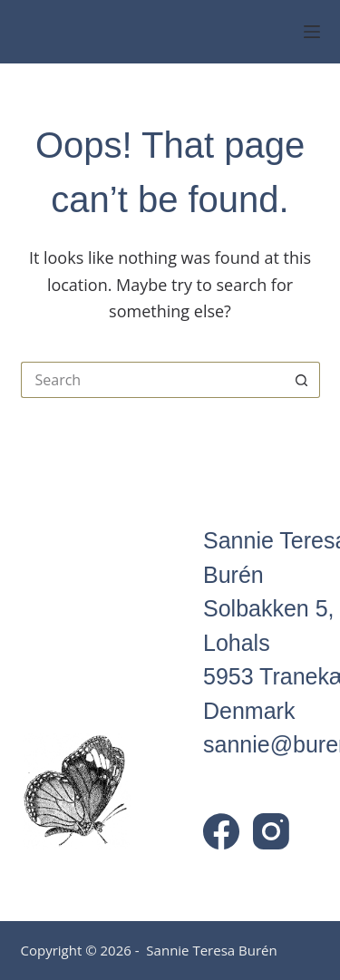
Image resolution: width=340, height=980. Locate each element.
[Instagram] (271, 831)
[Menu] (312, 32)
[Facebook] (221, 831)
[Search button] (302, 380)
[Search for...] (152, 380)
